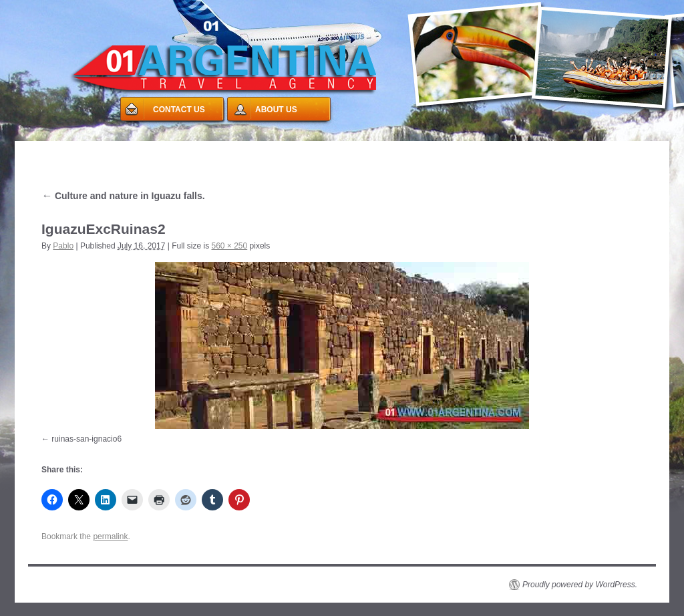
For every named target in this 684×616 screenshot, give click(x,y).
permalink (110, 536)
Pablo (63, 246)
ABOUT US (276, 110)
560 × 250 (229, 246)
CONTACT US (179, 110)
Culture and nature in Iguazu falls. (123, 196)
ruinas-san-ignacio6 (87, 439)
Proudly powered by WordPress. (580, 585)
